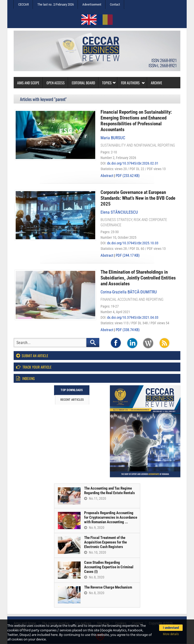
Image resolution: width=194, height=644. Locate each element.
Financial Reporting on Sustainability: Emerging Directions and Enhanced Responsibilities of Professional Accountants (136, 121)
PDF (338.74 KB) (128, 330)
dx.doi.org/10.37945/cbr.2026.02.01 (133, 163)
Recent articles (72, 400)
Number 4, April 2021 (115, 312)
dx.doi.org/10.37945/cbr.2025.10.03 (133, 243)
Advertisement (92, 4)
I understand (171, 628)
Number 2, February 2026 (118, 158)
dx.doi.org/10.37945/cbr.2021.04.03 (133, 317)
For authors (133, 83)
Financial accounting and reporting (132, 299)
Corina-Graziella (129, 292)
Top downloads (72, 390)
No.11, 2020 (95, 498)
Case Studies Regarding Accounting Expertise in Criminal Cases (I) (109, 567)
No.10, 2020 (95, 552)
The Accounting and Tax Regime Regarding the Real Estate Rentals (110, 491)
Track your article (34, 367)
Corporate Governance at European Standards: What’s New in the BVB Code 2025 (138, 198)
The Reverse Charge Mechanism (108, 587)
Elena (119, 212)
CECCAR (23, 4)
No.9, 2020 (94, 528)
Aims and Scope (28, 83)
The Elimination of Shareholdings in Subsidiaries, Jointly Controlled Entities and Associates (138, 278)
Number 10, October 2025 (118, 237)
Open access (56, 83)
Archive (156, 83)
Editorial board (83, 83)
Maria (113, 138)
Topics (109, 83)
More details (171, 634)
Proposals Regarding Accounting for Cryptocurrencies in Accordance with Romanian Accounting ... (111, 517)
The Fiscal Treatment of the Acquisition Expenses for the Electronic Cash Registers (105, 542)
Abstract (107, 176)
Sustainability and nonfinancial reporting (138, 145)
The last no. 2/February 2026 (56, 4)
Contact (115, 4)
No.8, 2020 (94, 577)
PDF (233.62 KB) (128, 176)
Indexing (25, 378)
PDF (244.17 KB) (128, 255)
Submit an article (32, 356)
